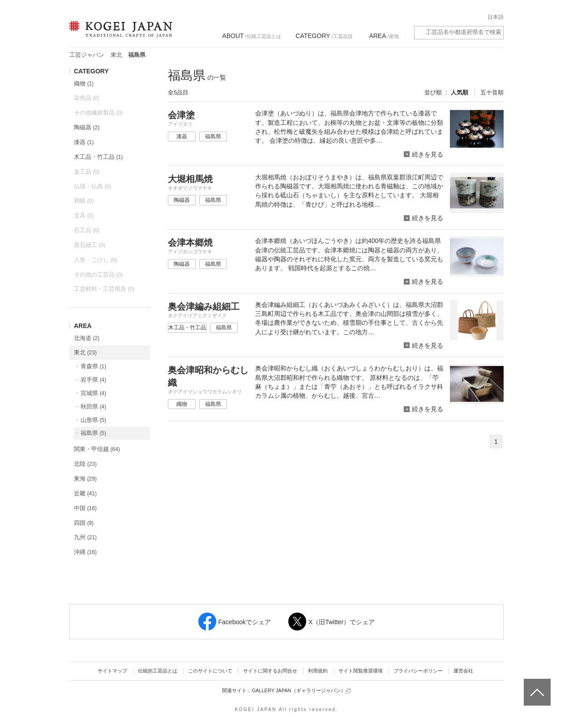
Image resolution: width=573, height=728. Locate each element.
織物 (84, 83)
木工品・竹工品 (98, 157)
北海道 (87, 338)
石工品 (87, 230)
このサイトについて (210, 671)
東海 (85, 479)
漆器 (84, 142)
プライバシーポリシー (418, 671)
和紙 (84, 201)
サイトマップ (112, 671)
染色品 (87, 98)
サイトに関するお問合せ (270, 671)
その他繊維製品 (98, 113)
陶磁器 (87, 127)
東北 (116, 55)
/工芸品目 (324, 36)
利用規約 (318, 671)
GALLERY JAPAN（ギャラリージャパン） (301, 691)
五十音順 (492, 92)
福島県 (93, 433)
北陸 (85, 464)
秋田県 (93, 407)
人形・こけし (95, 260)
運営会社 (463, 671)
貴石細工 (90, 245)
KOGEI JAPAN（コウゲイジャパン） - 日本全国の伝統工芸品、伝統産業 (119, 35)
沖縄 (85, 552)
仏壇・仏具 (92, 186)
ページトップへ (536, 685)
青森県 (93, 366)
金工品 (87, 172)
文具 (84, 215)
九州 (85, 537)
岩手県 (93, 380)
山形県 (93, 420)
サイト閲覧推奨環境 (361, 671)
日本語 (496, 17)
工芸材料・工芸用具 (104, 289)
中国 (85, 508)
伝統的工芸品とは (158, 671)
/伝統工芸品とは (251, 36)
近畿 (85, 493)
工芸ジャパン (87, 55)
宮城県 (93, 393)
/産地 (384, 36)
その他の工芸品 (98, 275)
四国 (84, 523)
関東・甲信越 (97, 449)
